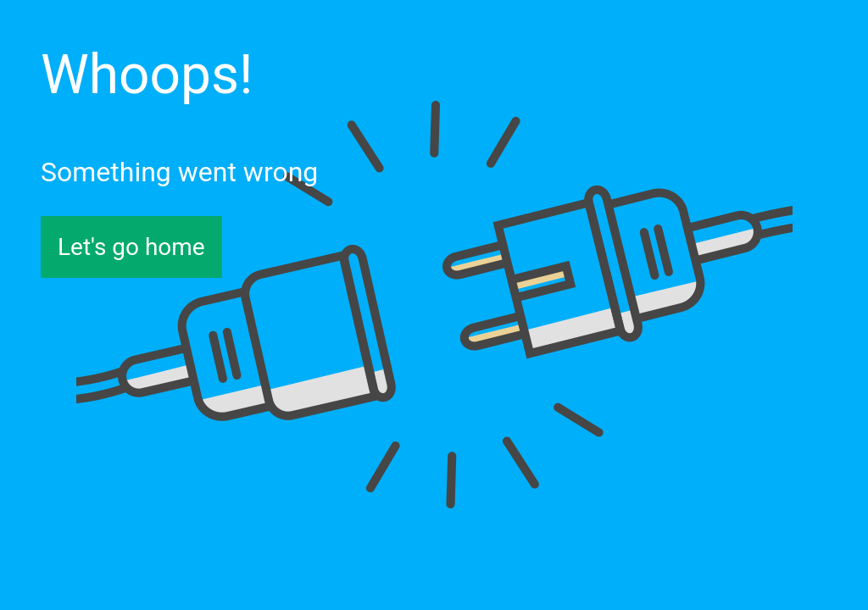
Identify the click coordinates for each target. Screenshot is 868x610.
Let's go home (131, 247)
